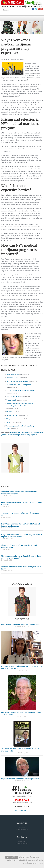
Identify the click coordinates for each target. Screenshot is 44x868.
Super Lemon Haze (14, 419)
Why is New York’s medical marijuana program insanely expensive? (16, 46)
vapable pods (12, 400)
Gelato (10, 422)
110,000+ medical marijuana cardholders (21, 391)
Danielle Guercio (7, 60)
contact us (22, 827)
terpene (10, 412)
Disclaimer (22, 841)
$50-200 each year (14, 396)
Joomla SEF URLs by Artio (7, 439)
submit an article (22, 829)
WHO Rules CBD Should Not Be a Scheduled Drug (20, 625)
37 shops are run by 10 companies (19, 385)
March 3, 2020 (18, 60)
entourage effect (13, 415)
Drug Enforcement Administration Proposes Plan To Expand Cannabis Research (22, 536)
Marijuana (22, 857)
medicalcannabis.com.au (22, 810)
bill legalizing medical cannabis (18, 381)
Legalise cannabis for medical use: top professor (20, 779)
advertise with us (22, 844)
